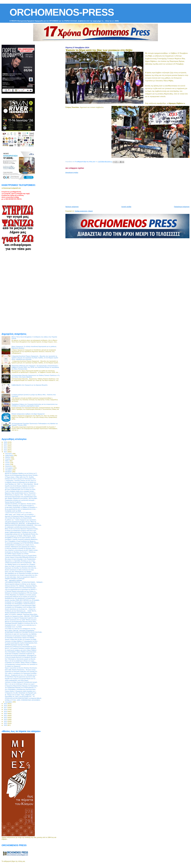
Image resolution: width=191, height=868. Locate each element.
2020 (6, 713)
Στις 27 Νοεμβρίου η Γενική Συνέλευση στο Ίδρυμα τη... (21, 541)
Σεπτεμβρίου (9, 468)
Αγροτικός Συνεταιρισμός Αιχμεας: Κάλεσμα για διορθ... (21, 516)
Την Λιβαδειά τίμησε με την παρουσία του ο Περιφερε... (20, 564)
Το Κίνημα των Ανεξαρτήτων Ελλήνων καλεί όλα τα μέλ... (21, 531)
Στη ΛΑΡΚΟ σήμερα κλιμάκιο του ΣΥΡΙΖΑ (17, 554)
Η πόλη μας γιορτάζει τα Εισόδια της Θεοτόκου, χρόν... (20, 548)
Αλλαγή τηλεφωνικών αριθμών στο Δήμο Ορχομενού (28, 414)
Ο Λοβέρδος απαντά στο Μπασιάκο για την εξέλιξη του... (21, 482)
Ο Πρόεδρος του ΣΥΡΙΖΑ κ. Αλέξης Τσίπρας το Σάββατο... (21, 663)
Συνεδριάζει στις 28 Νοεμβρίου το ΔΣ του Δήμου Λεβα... (21, 607)
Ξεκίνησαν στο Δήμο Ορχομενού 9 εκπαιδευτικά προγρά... (21, 682)
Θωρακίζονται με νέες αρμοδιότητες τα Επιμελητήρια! (20, 598)
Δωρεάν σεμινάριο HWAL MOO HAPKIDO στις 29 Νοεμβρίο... (22, 600)
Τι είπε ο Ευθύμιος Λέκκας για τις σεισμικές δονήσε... (20, 491)
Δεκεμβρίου (9, 702)
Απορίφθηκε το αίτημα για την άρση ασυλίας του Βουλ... (21, 538)
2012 (6, 448)
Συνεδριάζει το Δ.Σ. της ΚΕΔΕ (13, 627)
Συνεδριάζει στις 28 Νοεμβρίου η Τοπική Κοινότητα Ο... (20, 604)
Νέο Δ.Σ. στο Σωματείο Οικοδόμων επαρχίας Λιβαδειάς (21, 648)
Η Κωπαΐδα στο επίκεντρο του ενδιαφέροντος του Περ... (21, 629)
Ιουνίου (8, 463)
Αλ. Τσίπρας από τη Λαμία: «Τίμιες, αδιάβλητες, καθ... (20, 695)
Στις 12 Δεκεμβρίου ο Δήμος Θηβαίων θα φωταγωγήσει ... (21, 652)
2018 (6, 710)
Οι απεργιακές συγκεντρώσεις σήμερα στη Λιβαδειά (19, 638)
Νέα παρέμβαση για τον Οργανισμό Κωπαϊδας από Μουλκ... (22, 573)
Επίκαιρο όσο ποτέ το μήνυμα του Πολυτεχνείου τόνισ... (21, 479)
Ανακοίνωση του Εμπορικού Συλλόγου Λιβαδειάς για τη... (21, 636)
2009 (6, 442)
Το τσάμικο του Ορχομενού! (13, 666)
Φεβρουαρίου (10, 455)
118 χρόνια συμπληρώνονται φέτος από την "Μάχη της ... (21, 522)
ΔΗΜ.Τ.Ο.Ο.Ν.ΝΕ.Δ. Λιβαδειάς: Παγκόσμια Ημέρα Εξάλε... (21, 614)
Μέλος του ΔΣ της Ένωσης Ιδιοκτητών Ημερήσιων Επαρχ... (22, 529)
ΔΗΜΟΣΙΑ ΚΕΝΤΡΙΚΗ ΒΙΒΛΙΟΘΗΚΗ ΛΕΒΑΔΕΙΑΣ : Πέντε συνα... (23, 525)
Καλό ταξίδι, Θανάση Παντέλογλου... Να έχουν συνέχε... (21, 670)
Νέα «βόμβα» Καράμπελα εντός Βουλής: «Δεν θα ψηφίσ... (21, 498)
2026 (6, 725)
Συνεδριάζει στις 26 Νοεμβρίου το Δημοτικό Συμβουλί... (21, 602)
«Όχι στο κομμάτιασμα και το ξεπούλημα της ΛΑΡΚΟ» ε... (21, 589)
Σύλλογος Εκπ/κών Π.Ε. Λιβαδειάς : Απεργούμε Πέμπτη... (21, 586)
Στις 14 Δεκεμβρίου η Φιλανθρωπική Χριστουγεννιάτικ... (21, 689)
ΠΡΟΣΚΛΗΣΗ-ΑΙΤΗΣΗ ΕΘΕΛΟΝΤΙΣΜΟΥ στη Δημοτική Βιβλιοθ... (24, 698)
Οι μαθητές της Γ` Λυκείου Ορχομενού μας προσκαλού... (21, 520)
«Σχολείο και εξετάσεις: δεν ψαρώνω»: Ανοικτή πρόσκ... (21, 504)
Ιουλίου (8, 464)
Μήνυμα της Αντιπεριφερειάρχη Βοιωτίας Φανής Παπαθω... (22, 475)
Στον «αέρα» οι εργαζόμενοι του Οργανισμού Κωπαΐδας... (21, 673)
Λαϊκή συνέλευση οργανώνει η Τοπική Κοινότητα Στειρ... (21, 588)
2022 (6, 717)
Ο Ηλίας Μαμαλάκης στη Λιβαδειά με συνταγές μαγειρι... (21, 595)
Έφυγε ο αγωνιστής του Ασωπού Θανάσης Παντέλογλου (21, 668)
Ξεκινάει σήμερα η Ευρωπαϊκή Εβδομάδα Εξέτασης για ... (21, 557)
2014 (6, 452)
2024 (6, 721)
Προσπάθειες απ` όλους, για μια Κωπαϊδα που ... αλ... (20, 696)
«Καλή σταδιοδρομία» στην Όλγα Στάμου (17, 680)
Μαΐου (7, 461)
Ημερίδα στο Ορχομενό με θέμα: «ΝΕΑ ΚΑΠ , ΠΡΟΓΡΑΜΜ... (22, 616)
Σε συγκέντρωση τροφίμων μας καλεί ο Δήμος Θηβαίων (21, 650)
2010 (6, 444)
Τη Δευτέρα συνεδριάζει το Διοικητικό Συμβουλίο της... (20, 654)
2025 (6, 723)
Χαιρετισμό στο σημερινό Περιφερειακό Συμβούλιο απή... (21, 618)
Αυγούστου (9, 466)
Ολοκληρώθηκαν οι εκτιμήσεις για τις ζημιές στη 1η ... (20, 545)
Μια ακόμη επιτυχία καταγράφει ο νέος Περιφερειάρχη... (21, 559)
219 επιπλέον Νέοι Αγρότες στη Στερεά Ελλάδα (18, 518)
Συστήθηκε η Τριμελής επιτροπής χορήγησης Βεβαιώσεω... (22, 539)
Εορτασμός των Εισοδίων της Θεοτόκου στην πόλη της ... (21, 568)
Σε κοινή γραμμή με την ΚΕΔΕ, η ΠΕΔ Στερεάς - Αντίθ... (21, 536)
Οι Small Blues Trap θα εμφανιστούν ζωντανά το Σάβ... (20, 677)
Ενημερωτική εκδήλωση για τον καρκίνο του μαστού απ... (21, 597)
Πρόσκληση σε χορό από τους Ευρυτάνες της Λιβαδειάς (21, 634)
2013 (6, 450)
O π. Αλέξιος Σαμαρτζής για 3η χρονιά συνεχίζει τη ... (20, 506)
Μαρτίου (8, 457)
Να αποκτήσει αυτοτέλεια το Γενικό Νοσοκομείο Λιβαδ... (21, 605)
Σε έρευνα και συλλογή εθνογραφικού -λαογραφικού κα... (21, 655)
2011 (6, 446)
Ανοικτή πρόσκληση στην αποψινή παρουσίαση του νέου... (22, 575)
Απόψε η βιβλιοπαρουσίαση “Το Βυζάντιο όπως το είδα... (21, 532)
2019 (6, 711)
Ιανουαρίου (9, 454)
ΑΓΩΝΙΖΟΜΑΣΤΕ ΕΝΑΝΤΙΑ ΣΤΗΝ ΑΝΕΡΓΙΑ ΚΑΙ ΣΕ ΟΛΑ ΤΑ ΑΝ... (24, 632)
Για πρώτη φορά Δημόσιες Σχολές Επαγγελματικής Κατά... (21, 643)
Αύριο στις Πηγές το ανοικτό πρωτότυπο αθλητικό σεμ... (21, 566)
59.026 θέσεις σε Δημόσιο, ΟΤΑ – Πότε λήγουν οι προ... (21, 495)
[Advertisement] (124, 189)
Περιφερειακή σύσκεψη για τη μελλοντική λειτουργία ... (20, 500)
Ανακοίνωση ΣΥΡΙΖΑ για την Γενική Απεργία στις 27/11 (20, 647)
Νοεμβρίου (9, 472)
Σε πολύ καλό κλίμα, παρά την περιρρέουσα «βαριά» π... (21, 577)
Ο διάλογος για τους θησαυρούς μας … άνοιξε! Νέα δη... (21, 611)
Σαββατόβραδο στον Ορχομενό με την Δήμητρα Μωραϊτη (30, 385)
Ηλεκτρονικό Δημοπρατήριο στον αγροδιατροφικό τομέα (21, 497)
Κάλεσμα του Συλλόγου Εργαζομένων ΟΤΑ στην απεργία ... (22, 593)
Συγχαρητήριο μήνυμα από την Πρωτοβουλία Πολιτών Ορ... (22, 534)
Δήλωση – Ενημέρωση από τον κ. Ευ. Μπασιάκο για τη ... (21, 675)
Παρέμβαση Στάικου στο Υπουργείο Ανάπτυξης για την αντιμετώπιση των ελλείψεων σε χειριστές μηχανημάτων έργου (35, 405)
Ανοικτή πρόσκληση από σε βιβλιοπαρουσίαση (18, 613)
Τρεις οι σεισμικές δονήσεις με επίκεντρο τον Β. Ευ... (20, 488)
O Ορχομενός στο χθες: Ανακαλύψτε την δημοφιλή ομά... (21, 693)
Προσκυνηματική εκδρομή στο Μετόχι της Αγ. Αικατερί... (21, 584)
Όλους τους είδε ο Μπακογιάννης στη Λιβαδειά (18, 572)
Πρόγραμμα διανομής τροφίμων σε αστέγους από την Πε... (22, 623)
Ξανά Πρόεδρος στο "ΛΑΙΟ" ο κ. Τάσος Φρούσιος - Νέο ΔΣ (22, 484)
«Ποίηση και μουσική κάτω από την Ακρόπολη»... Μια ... (21, 563)
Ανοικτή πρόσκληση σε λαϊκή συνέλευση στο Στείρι (19, 570)
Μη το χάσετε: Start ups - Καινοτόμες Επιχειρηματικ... (20, 630)
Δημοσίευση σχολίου (72, 172)
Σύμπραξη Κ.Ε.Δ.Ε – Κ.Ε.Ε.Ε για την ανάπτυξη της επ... (21, 625)
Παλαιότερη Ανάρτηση (182, 207)
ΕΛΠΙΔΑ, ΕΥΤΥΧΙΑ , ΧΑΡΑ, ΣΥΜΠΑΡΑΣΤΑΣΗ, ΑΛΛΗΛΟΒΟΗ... (23, 700)
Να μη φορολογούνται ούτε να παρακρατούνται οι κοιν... (21, 509)
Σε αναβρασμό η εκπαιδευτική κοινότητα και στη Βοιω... (21, 527)
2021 (6, 715)
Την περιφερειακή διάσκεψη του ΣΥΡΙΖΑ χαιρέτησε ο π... (21, 688)
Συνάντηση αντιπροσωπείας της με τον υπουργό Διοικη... (21, 556)
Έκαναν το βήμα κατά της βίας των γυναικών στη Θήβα (21, 639)
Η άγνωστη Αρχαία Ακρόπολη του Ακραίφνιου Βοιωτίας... (21, 657)
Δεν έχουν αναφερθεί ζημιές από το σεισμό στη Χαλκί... (21, 489)
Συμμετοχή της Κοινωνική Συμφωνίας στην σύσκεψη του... (21, 671)
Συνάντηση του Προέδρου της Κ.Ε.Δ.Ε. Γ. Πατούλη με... (21, 552)
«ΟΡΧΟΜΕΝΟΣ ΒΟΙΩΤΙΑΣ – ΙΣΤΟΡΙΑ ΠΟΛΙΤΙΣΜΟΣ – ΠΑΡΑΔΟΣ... (24, 582)
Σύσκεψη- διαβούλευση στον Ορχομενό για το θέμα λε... (21, 547)
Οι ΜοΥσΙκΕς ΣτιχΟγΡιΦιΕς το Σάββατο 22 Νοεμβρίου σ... (21, 507)
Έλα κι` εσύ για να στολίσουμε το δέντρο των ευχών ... (20, 661)
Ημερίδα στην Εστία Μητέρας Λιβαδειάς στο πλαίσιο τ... (21, 486)
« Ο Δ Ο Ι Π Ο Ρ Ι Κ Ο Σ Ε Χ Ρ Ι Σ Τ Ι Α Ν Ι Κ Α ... (19, 513)
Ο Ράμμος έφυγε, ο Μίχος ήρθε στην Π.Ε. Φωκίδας (19, 477)
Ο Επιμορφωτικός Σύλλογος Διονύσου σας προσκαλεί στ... (22, 664)
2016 (6, 706)
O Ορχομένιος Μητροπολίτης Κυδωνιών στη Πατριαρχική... (22, 686)
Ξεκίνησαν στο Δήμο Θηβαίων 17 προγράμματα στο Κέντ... (22, 641)
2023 (6, 719)
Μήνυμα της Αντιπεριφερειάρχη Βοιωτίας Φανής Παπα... (21, 622)
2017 (6, 708)
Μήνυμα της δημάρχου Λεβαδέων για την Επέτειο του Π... (21, 473)
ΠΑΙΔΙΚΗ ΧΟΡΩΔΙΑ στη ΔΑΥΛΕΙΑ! (15, 579)
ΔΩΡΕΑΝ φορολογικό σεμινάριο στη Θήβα (17, 645)
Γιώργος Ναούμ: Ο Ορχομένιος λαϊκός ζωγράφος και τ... (21, 691)
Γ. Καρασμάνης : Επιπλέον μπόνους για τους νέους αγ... (21, 481)
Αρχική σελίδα (126, 207)
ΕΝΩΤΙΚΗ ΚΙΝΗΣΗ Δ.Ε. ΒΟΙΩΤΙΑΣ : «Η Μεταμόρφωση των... (22, 523)
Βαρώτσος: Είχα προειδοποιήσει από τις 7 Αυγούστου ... (21, 493)
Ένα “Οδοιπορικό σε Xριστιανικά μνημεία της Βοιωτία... (21, 659)
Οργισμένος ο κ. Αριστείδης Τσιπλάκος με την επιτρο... (20, 561)
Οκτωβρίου (9, 470)
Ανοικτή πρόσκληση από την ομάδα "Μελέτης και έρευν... (21, 620)
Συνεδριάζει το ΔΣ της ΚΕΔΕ (13, 511)
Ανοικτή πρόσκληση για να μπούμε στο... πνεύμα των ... (21, 609)
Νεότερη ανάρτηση (72, 207)
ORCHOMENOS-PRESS (62, 12)
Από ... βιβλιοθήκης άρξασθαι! (13, 580)
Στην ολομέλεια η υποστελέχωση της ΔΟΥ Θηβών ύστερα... (22, 550)
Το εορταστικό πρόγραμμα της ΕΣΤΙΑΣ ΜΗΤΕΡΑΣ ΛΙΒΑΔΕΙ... (22, 543)
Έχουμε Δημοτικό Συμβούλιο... (14, 502)
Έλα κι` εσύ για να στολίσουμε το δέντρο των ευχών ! (20, 684)
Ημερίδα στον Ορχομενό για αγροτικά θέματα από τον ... (21, 679)
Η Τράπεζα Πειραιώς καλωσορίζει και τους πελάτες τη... (21, 591)
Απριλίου (8, 459)
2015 (6, 704)
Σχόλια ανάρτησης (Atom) (84, 211)
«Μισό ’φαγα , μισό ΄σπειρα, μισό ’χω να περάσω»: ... (20, 514)
